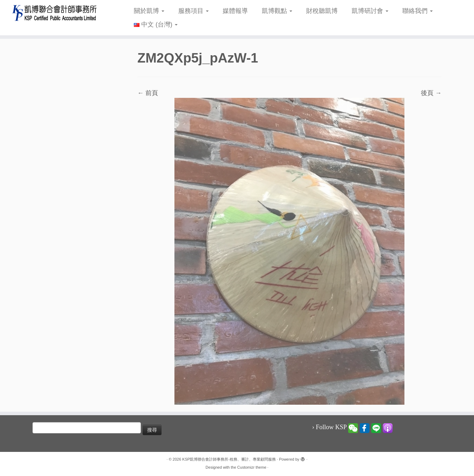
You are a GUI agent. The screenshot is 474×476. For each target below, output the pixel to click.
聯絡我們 (418, 11)
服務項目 (193, 11)
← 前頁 (148, 93)
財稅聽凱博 (322, 11)
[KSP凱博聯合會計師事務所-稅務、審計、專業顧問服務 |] (55, 13)
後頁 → (431, 93)
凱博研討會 (370, 11)
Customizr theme (252, 467)
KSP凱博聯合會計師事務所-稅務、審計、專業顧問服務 (229, 459)
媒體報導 (235, 11)
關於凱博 (149, 11)
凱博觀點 (277, 11)
